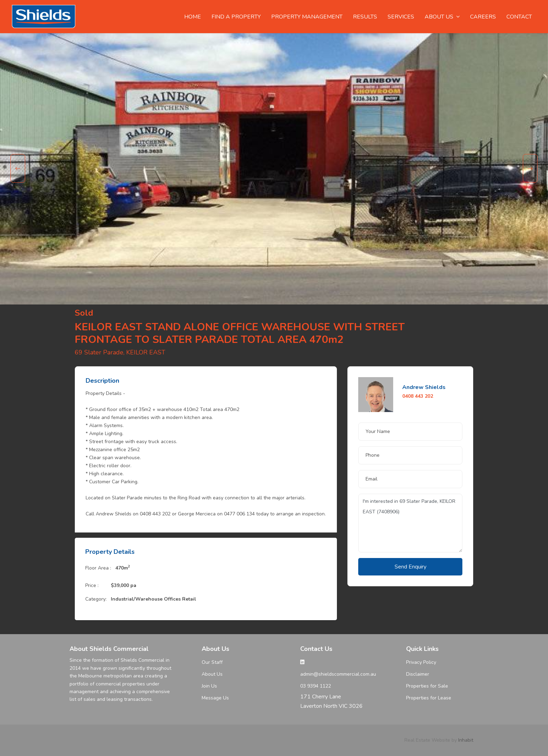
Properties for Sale (427, 686)
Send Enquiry (410, 567)
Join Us (209, 686)
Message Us (215, 698)
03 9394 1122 (316, 686)
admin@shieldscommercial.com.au (338, 674)
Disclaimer (418, 674)
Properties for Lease (429, 698)
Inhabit (466, 740)
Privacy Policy (421, 662)
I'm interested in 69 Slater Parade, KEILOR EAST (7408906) (410, 523)
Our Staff (212, 662)
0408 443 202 (418, 396)
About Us (212, 674)
